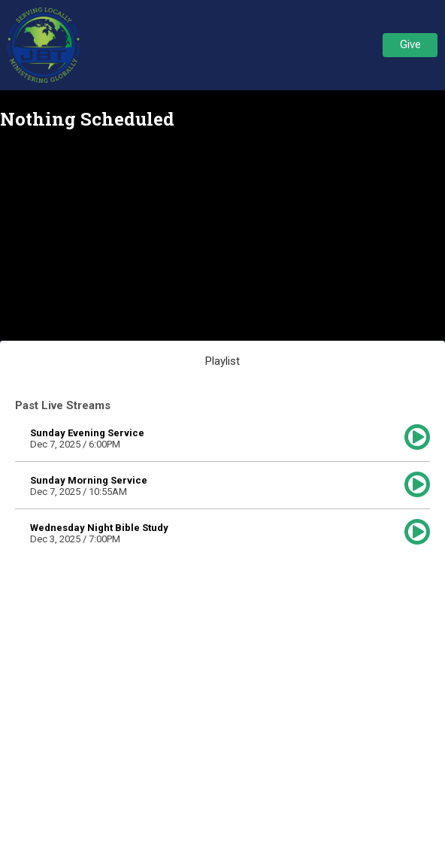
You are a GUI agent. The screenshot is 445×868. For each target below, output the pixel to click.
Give (410, 44)
